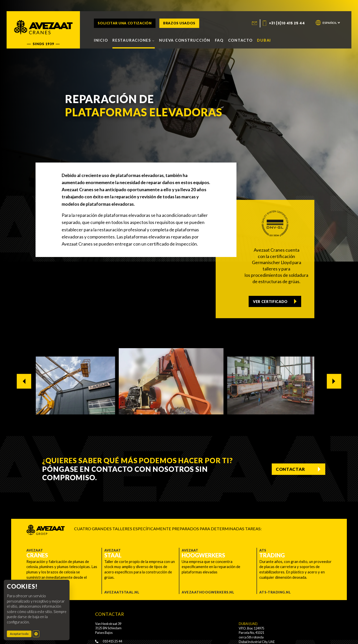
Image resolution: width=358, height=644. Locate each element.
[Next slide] (334, 381)
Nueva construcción (185, 40)
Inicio (101, 40)
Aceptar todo (21, 634)
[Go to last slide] (24, 381)
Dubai (264, 40)
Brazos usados (179, 23)
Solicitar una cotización (125, 23)
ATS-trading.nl (275, 592)
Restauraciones (133, 40)
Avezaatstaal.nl (122, 592)
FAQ (219, 40)
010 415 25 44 (109, 641)
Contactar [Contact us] (290, 469)
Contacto (240, 40)
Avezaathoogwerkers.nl (208, 592)
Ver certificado (271, 301)
